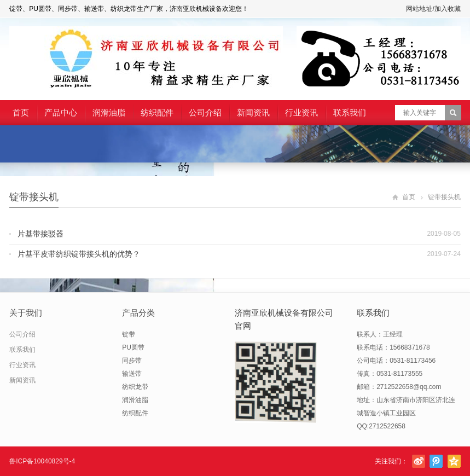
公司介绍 (205, 112)
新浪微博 (419, 461)
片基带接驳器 (40, 234)
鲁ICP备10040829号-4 (42, 461)
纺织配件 (157, 112)
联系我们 (350, 112)
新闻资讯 (253, 112)
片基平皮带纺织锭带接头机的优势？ (79, 254)
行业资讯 (301, 112)
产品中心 (61, 112)
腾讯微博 (436, 461)
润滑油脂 (109, 112)
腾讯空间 (454, 461)
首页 (21, 112)
